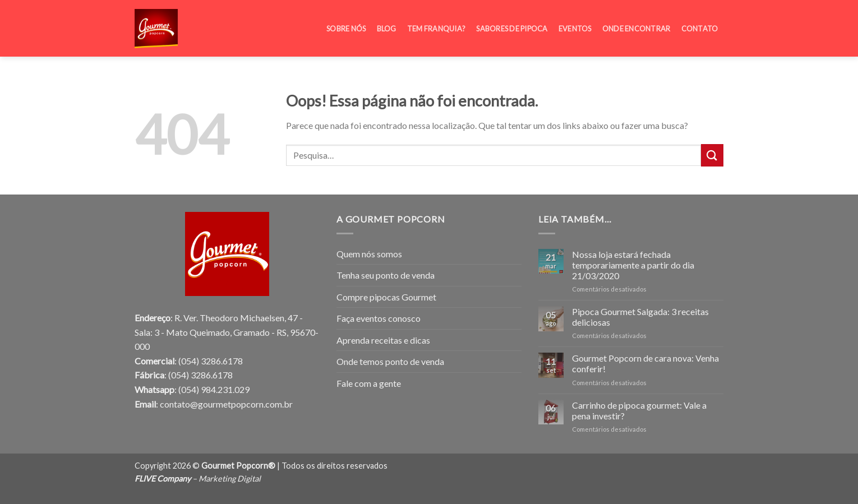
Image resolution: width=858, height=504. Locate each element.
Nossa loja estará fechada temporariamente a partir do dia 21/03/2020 (633, 265)
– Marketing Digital (198, 478)
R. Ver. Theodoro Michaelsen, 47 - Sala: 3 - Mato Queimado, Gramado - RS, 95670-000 (227, 332)
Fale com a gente (369, 383)
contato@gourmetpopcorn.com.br (226, 404)
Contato (700, 22)
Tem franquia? (436, 22)
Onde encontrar (636, 22)
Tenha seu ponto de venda (386, 275)
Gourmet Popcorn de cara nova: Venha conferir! (645, 363)
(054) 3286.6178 (211, 361)
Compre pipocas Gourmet (386, 297)
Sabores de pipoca (512, 22)
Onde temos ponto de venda (390, 361)
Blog (387, 22)
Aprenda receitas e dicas (383, 340)
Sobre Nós (346, 22)
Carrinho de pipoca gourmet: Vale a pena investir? (639, 410)
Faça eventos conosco (379, 318)
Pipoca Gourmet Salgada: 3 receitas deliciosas (640, 317)
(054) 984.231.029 (214, 389)
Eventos (575, 22)
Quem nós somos (369, 254)
